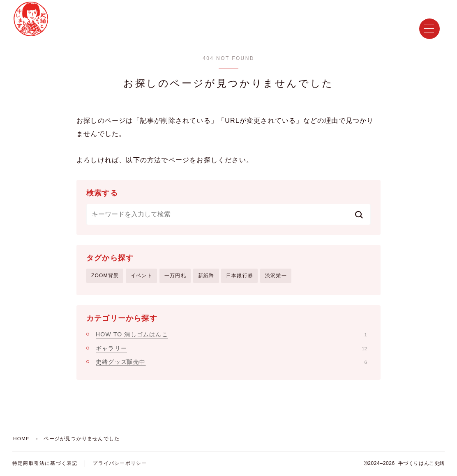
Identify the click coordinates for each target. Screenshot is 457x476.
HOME (22, 439)
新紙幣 (206, 276)
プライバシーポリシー (120, 464)
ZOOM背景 (105, 276)
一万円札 (175, 276)
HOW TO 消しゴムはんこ (231, 335)
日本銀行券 (240, 276)
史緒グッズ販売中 (231, 362)
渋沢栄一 (276, 276)
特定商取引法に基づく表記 (45, 464)
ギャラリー (231, 348)
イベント (142, 276)
